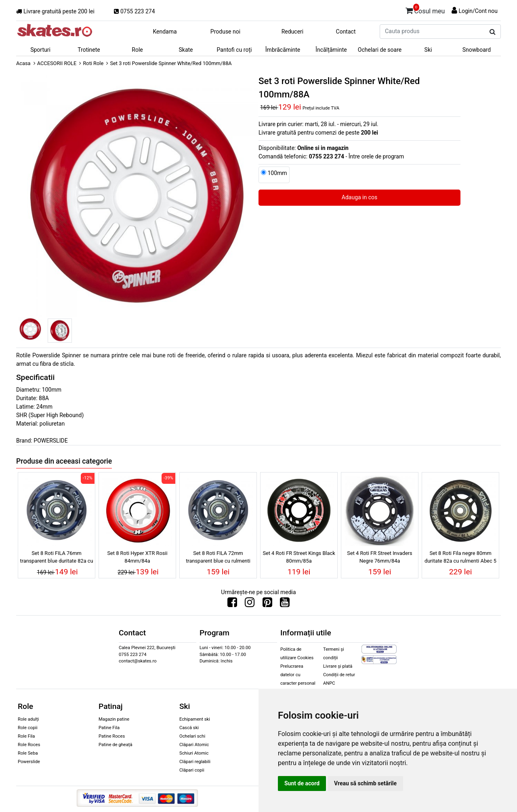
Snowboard (477, 50)
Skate (186, 50)
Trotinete (89, 50)
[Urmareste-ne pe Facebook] (232, 604)
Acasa (23, 63)
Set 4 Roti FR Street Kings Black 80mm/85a (299, 557)
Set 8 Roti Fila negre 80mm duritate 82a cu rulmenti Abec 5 (460, 557)
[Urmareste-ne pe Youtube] (285, 604)
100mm (277, 173)
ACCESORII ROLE (57, 63)
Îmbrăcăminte (283, 50)
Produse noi (225, 32)
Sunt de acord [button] (302, 783)
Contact (346, 32)
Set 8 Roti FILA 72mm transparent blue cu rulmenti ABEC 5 (218, 558)
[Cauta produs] (493, 32)
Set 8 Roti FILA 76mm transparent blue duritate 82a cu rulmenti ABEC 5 (56, 558)
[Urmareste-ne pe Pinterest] (267, 604)
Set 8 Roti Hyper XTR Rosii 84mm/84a (137, 557)
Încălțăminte (331, 50)
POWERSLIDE (50, 441)
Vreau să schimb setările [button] (365, 783)
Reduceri (293, 32)
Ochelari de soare (380, 50)
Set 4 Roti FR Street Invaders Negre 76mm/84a (379, 557)
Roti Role (93, 63)
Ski (428, 50)
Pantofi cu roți (234, 50)
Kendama (165, 32)
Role (137, 50)
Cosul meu (425, 10)
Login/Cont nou (478, 11)
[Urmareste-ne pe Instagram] (250, 604)
